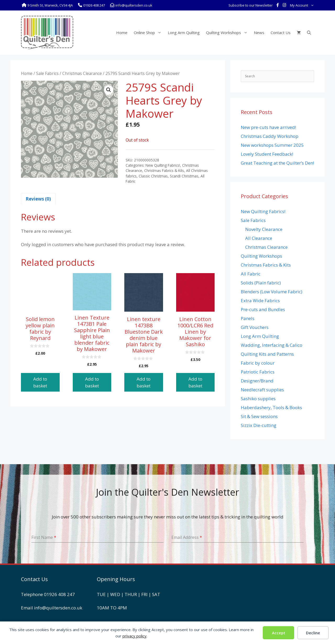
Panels (248, 318)
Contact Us (281, 33)
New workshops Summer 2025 (272, 145)
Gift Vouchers (255, 327)
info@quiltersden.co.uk (58, 608)
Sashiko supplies (258, 399)
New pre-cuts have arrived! (268, 127)
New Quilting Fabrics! (163, 165)
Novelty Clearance (264, 229)
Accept (279, 633)
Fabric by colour (258, 363)
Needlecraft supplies (262, 390)
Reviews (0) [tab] (38, 199)
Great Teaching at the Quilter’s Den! (277, 163)
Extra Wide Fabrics (260, 301)
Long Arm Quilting (184, 33)
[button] (109, 90)
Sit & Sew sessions (259, 416)
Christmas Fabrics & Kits (164, 171)
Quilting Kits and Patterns (267, 354)
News (259, 33)
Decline (313, 633)
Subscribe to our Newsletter (251, 5)
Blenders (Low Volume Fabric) (272, 292)
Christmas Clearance (82, 73)
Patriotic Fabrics (258, 372)
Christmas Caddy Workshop (270, 136)
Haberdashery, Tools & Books (271, 407)
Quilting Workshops (228, 33)
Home (122, 33)
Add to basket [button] (40, 382)
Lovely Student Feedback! (267, 154)
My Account (303, 5)
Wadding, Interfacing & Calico (272, 345)
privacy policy (135, 636)
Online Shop (149, 33)
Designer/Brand (257, 381)
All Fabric (251, 274)
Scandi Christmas (184, 176)
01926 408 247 (59, 594)
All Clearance (259, 238)
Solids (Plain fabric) (261, 283)
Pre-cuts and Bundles (263, 309)
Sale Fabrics (47, 73)
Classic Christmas (153, 176)
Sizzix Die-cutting (259, 425)
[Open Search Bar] (309, 33)
